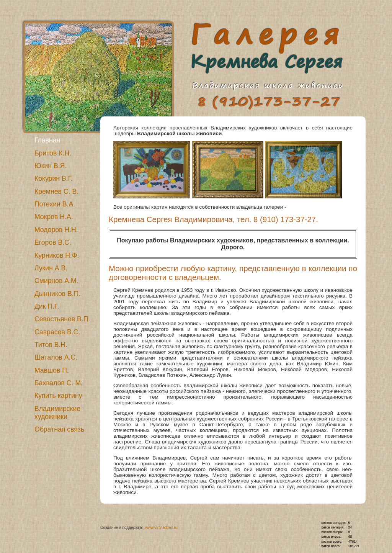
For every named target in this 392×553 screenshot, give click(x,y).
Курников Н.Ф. (57, 255)
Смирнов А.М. (56, 281)
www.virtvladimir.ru (161, 528)
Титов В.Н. (51, 345)
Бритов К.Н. (53, 153)
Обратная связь (59, 429)
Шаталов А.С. (56, 357)
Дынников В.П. (57, 294)
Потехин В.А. (55, 204)
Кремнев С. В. (56, 191)
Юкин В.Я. (51, 166)
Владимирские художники (57, 413)
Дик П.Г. (47, 306)
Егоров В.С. (53, 242)
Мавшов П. (52, 370)
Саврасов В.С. (57, 332)
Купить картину (58, 396)
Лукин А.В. (51, 268)
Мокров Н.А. (54, 217)
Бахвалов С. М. (59, 383)
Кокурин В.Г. (54, 178)
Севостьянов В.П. (62, 319)
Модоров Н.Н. (56, 230)
